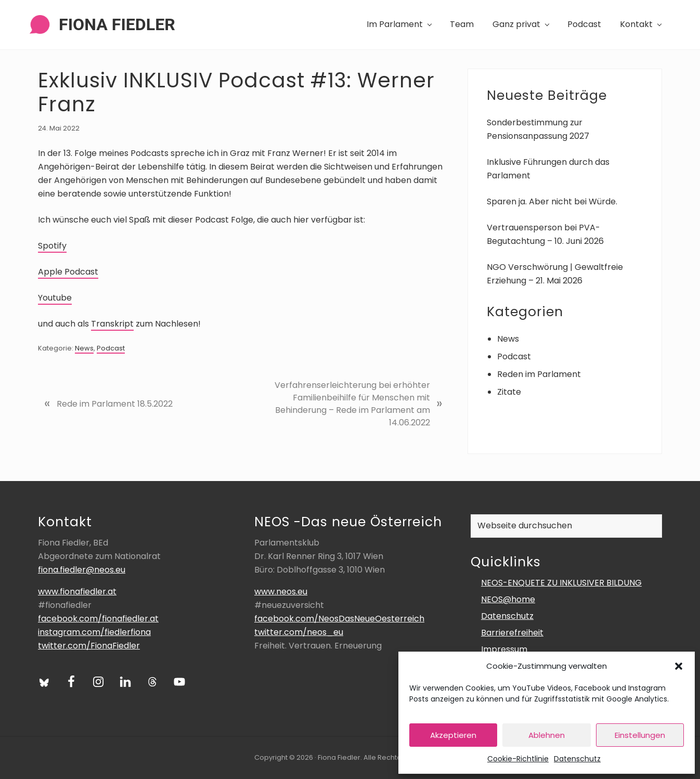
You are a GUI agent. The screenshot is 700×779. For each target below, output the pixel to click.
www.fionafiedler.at (77, 592)
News (84, 348)
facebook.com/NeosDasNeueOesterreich (339, 619)
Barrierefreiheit (512, 633)
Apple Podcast (68, 272)
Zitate (509, 392)
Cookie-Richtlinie (518, 759)
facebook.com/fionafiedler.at (98, 619)
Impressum (504, 649)
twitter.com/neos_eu (299, 632)
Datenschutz (577, 759)
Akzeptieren (453, 735)
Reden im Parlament (539, 374)
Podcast (111, 348)
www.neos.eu (281, 592)
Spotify (52, 246)
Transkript (112, 324)
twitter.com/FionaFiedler (89, 646)
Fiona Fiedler (117, 24)
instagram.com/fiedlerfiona (94, 632)
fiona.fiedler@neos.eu (82, 570)
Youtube (55, 298)
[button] (679, 666)
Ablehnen (547, 735)
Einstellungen (640, 735)
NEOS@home (508, 599)
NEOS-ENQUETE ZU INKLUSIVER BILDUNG (561, 583)
